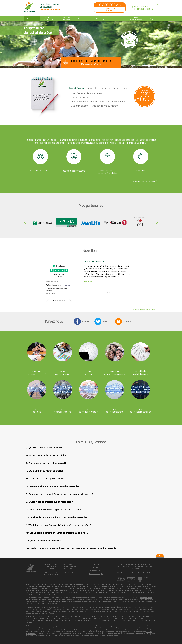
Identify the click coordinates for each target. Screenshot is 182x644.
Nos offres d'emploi (96, 574)
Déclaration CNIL (96, 568)
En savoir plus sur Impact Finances (143, 181)
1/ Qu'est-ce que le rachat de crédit (44, 448)
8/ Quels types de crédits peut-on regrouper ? (49, 502)
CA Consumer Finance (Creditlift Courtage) (47, 592)
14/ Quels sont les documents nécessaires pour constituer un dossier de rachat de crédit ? (72, 548)
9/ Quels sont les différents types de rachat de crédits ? (54, 510)
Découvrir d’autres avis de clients (143, 309)
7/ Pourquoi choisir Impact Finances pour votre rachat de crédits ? (59, 494)
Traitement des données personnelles (96, 577)
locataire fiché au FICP (46, 620)
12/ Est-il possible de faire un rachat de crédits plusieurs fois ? (57, 533)
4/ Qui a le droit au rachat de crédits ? (45, 471)
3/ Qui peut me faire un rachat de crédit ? (47, 463)
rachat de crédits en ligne (116, 607)
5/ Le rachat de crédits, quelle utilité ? (45, 479)
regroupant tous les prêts (73, 584)
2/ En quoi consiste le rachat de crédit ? (46, 455)
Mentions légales (96, 571)
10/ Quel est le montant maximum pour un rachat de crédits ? (57, 517)
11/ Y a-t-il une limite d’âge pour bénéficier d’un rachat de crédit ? (58, 525)
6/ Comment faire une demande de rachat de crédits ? (53, 486)
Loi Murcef (96, 564)
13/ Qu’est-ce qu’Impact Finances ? (43, 541)
